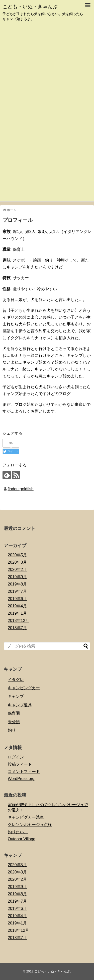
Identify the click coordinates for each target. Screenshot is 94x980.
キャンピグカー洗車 (26, 817)
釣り (12, 730)
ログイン (16, 757)
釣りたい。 (18, 832)
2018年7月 (17, 628)
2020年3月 (17, 562)
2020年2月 (17, 570)
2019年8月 (17, 584)
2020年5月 (17, 555)
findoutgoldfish (21, 489)
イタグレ (16, 680)
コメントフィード (24, 772)
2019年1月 (17, 613)
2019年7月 (17, 591)
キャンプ (16, 696)
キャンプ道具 (20, 705)
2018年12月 (18, 621)
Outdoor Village (22, 839)
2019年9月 (17, 577)
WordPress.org (21, 779)
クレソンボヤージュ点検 (30, 825)
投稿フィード (20, 764)
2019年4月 (17, 606)
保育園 (14, 713)
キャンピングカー (24, 688)
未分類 (14, 722)
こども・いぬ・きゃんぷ (30, 7)
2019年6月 (17, 599)
